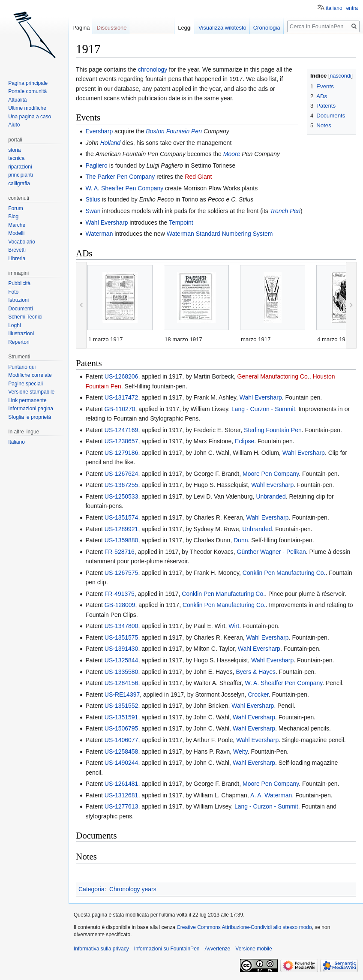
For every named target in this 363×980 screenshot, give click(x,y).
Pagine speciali (25, 384)
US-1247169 (121, 430)
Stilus (93, 199)
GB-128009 (120, 605)
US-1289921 (121, 529)
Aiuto (14, 125)
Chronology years (133, 889)
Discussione (111, 28)
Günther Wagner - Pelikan (271, 552)
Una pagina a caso (30, 117)
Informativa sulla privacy (101, 949)
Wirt (234, 626)
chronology (153, 69)
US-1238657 (121, 441)
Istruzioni (18, 300)
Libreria (17, 259)
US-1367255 (121, 485)
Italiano (16, 442)
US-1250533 (121, 496)
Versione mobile (253, 949)
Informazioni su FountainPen (167, 949)
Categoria (91, 889)
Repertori (19, 342)
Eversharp (99, 131)
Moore (232, 154)
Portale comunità (27, 91)
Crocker (258, 694)
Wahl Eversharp (106, 222)
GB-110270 (120, 409)
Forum (16, 208)
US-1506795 (121, 728)
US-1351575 (121, 637)
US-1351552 (121, 706)
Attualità (17, 100)
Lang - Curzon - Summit (263, 409)
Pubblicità (19, 283)
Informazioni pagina (31, 409)
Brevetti (17, 250)
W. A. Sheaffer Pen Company (124, 188)
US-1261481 (121, 784)
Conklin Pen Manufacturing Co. (284, 573)
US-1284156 (121, 683)
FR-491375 (120, 594)
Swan (93, 211)
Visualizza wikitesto (222, 28)
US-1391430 (121, 649)
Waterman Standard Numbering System (220, 234)
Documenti (20, 309)
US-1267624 (121, 474)
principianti (20, 175)
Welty (240, 752)
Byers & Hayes (256, 672)
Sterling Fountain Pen (273, 430)
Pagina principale (28, 83)
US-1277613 (121, 806)
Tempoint (181, 222)
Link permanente (27, 400)
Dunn (241, 540)
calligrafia (19, 183)
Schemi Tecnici (25, 317)
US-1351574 (121, 517)
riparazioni (20, 167)
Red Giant (198, 177)
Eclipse (244, 441)
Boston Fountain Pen (174, 131)
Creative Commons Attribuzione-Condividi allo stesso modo (244, 927)
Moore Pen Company (271, 474)
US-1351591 (121, 717)
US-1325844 (121, 660)
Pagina (81, 28)
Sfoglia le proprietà (30, 417)
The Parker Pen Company (120, 177)
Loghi (14, 325)
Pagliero (96, 165)
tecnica (16, 158)
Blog (13, 216)
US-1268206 (121, 376)
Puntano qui (22, 367)
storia (14, 150)
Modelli (16, 233)
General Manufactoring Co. (273, 376)
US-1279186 (121, 453)
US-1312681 (121, 795)
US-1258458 (121, 752)
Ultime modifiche (27, 108)
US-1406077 (121, 740)
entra (352, 8)
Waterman (99, 234)
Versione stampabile (31, 392)
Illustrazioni (21, 334)
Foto (13, 292)
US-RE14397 (122, 694)
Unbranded (271, 496)
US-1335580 (121, 672)
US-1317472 (121, 397)
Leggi (185, 28)
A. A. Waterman (271, 795)
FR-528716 (120, 552)
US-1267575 (121, 573)
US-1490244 (121, 763)
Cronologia (267, 28)
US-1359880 (121, 540)
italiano (334, 8)
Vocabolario (22, 242)
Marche (17, 225)
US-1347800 (121, 626)
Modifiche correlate (30, 375)
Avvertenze (217, 949)
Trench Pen (285, 211)
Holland (110, 143)
